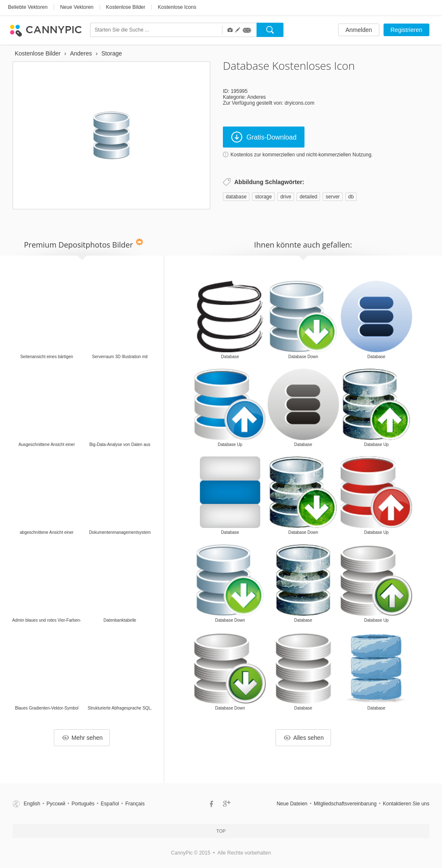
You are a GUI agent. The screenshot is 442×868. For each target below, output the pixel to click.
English (32, 804)
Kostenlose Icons (177, 7)
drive (286, 197)
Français (135, 804)
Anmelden (359, 30)
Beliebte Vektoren (28, 7)
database (236, 197)
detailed (308, 197)
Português (83, 804)
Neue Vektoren (77, 7)
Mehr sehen (82, 738)
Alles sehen (304, 738)
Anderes (256, 97)
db (351, 197)
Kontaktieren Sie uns (406, 804)
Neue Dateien (292, 804)
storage (263, 197)
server (332, 197)
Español (110, 804)
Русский (56, 804)
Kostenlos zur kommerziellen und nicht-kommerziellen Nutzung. (302, 155)
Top (221, 831)
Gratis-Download (264, 137)
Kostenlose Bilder (126, 7)
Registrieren (406, 30)
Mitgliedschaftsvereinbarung (345, 804)
